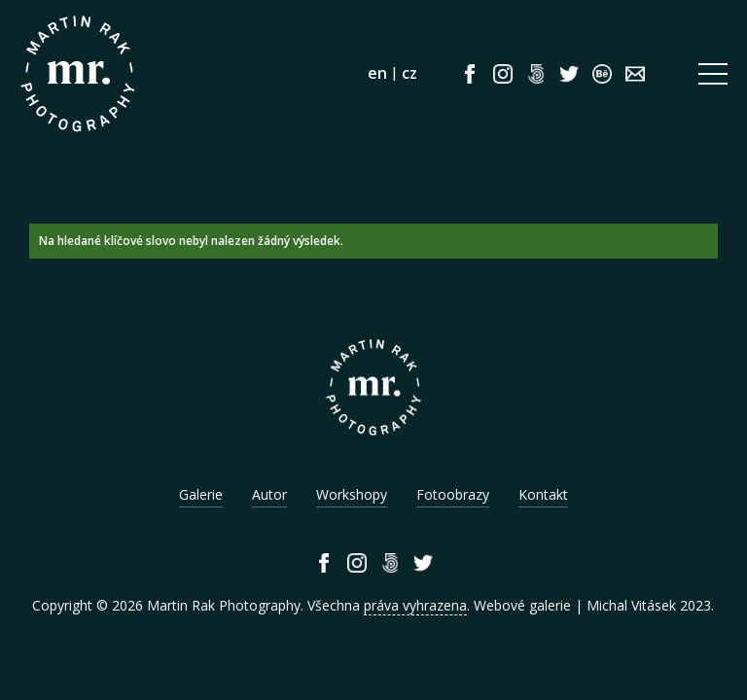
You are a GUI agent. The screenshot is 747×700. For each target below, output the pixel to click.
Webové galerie (522, 605)
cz (409, 73)
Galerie (201, 494)
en (377, 73)
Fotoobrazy (453, 494)
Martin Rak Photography (224, 605)
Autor (269, 494)
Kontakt (543, 494)
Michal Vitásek (631, 605)
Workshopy (352, 494)
